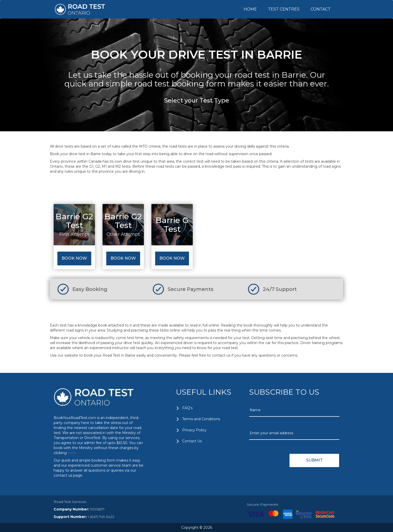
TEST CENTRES (284, 9)
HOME (250, 9)
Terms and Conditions (201, 419)
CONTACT (321, 9)
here (72, 453)
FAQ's (187, 408)
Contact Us (192, 441)
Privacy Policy (194, 430)
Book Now (74, 258)
